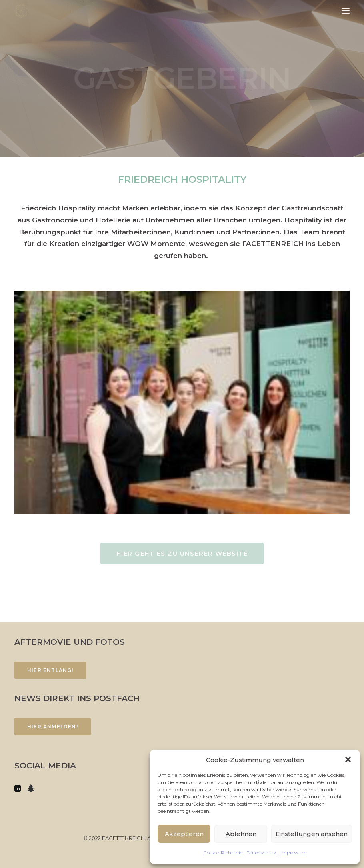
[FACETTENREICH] (21, 11)
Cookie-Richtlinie (223, 853)
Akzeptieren (184, 834)
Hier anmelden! (53, 727)
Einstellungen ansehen (312, 834)
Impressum (294, 853)
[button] (348, 760)
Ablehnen (241, 834)
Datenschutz (261, 853)
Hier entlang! (50, 670)
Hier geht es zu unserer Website (182, 553)
